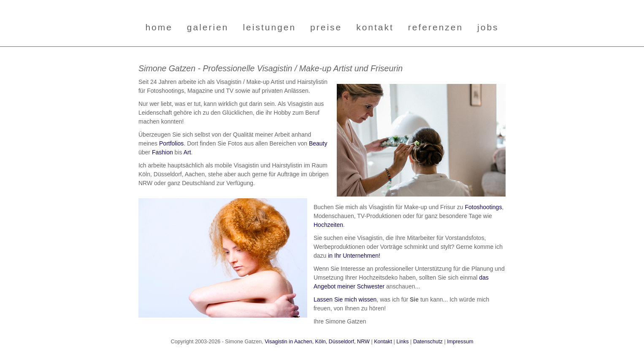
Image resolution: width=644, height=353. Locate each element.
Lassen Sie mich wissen (345, 299)
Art (187, 152)
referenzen (436, 27)
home (159, 27)
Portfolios (171, 143)
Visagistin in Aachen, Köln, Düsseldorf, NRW (317, 342)
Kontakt (383, 342)
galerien (208, 27)
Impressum (460, 342)
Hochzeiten (328, 225)
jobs (488, 27)
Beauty (318, 143)
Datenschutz (428, 342)
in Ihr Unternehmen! (354, 256)
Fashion (162, 152)
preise (326, 27)
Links (402, 342)
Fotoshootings (483, 207)
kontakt (375, 27)
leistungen (269, 27)
